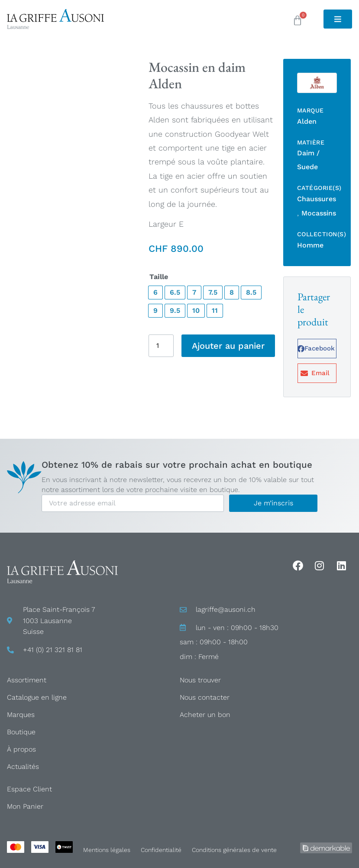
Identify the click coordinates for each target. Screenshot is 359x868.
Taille (159, 277)
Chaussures (317, 199)
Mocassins (319, 213)
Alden (307, 121)
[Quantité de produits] (161, 346)
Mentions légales (107, 850)
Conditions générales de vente (234, 850)
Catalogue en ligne (37, 697)
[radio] (155, 293)
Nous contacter (205, 697)
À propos (21, 749)
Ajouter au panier (228, 346)
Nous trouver (200, 680)
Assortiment (27, 680)
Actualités (23, 767)
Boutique (21, 732)
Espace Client (29, 789)
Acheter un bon (205, 715)
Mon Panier (25, 806)
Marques (21, 715)
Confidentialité (161, 850)
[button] (317, 349)
